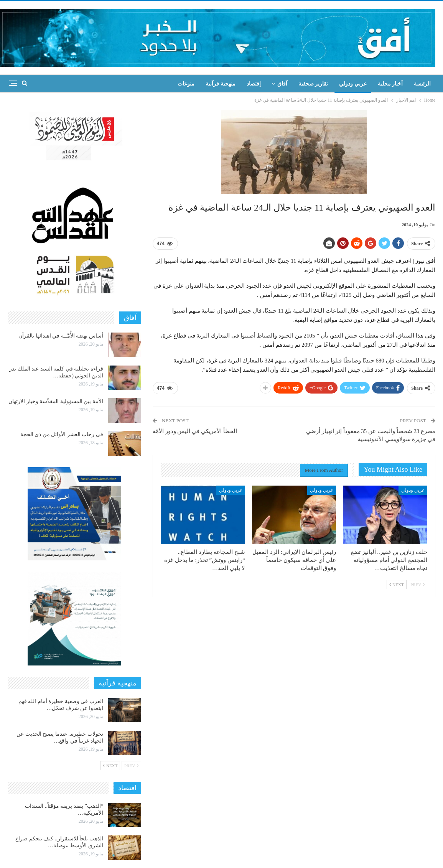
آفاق (282, 84)
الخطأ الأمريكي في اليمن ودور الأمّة (195, 431)
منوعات (186, 84)
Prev (417, 585)
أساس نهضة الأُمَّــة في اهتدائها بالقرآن (61, 336)
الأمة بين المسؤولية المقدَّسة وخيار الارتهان (56, 401)
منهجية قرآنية (221, 84)
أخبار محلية (390, 84)
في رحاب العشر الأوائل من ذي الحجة (62, 434)
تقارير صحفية (313, 84)
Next (397, 585)
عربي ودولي (353, 84)
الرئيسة (422, 84)
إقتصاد (254, 84)
